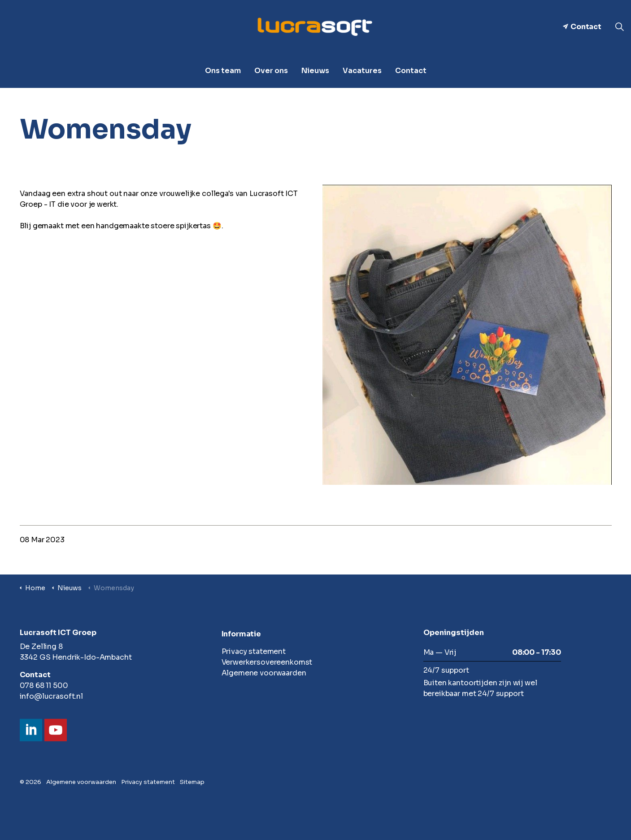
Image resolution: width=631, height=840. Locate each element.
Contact (582, 27)
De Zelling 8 (41, 646)
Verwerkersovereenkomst (267, 662)
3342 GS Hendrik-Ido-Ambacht (76, 657)
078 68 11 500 (44, 685)
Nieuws (315, 71)
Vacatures (362, 71)
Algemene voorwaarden (264, 673)
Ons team (223, 71)
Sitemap (192, 782)
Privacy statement (254, 651)
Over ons (271, 71)
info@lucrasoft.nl (51, 696)
